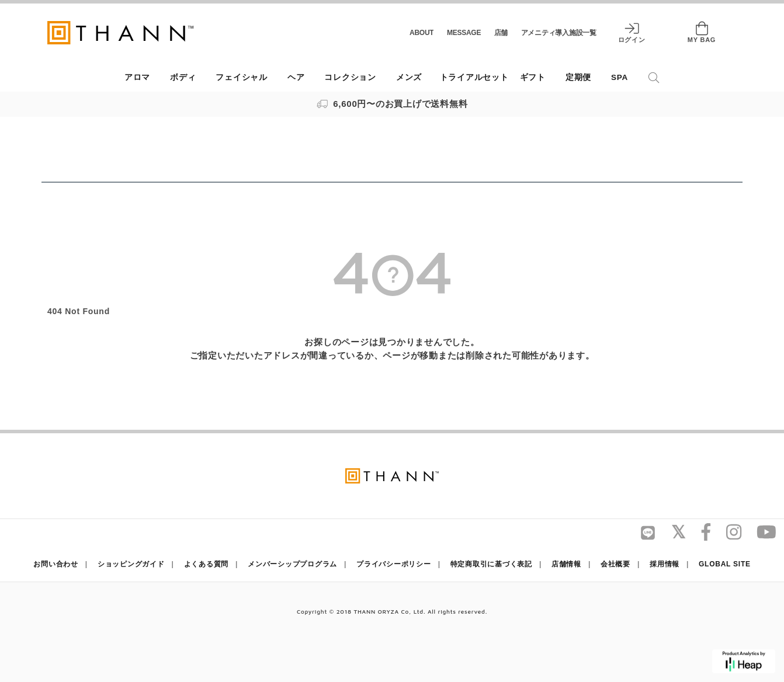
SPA (620, 77)
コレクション (350, 77)
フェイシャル (242, 77)
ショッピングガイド (131, 564)
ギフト (533, 77)
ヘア (296, 77)
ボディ (183, 77)
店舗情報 (566, 564)
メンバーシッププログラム (292, 564)
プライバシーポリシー (394, 564)
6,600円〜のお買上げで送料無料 (392, 104)
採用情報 (665, 564)
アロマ (137, 77)
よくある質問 (207, 564)
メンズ (409, 77)
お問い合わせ (56, 564)
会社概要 (615, 564)
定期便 (578, 77)
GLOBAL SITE (725, 564)
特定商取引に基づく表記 (491, 564)
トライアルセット (474, 77)
